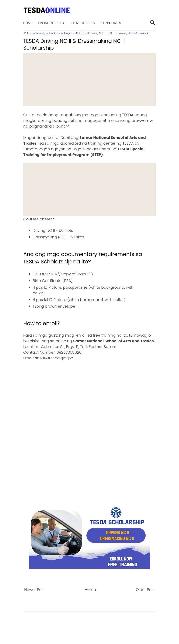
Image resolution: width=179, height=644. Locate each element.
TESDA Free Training (116, 33)
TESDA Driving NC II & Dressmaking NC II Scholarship (74, 44)
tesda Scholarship (139, 33)
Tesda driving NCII (93, 33)
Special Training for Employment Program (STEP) (54, 33)
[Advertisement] (89, 80)
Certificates (111, 23)
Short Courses (82, 23)
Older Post (145, 590)
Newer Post (35, 590)
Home (28, 23)
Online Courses (51, 23)
